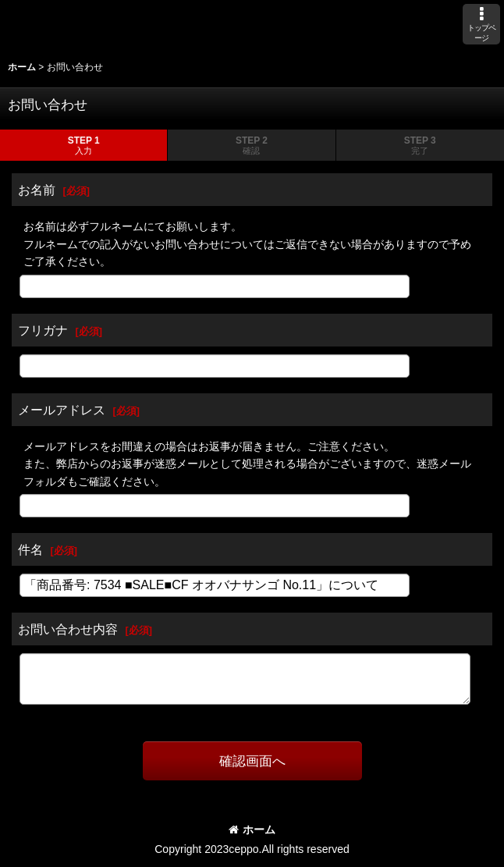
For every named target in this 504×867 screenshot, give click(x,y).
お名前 (37, 190)
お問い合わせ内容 (68, 629)
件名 (30, 549)
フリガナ (43, 330)
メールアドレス (62, 410)
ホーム (252, 830)
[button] (481, 24)
